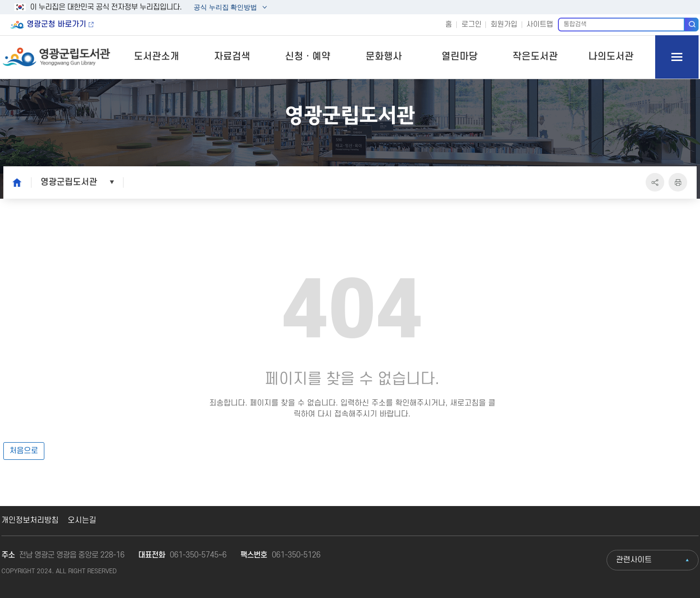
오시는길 (82, 520)
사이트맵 (540, 25)
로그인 (472, 25)
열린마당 (460, 57)
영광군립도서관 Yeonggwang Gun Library (57, 57)
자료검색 (232, 57)
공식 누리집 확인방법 (225, 8)
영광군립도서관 (69, 182)
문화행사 (384, 57)
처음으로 (24, 451)
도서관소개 (157, 57)
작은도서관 (535, 57)
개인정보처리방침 (30, 520)
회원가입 (504, 25)
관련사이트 (634, 560)
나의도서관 (611, 57)
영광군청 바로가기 (57, 24)
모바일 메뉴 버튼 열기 (677, 57)
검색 (692, 24)
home (14, 182)
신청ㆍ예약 (308, 57)
